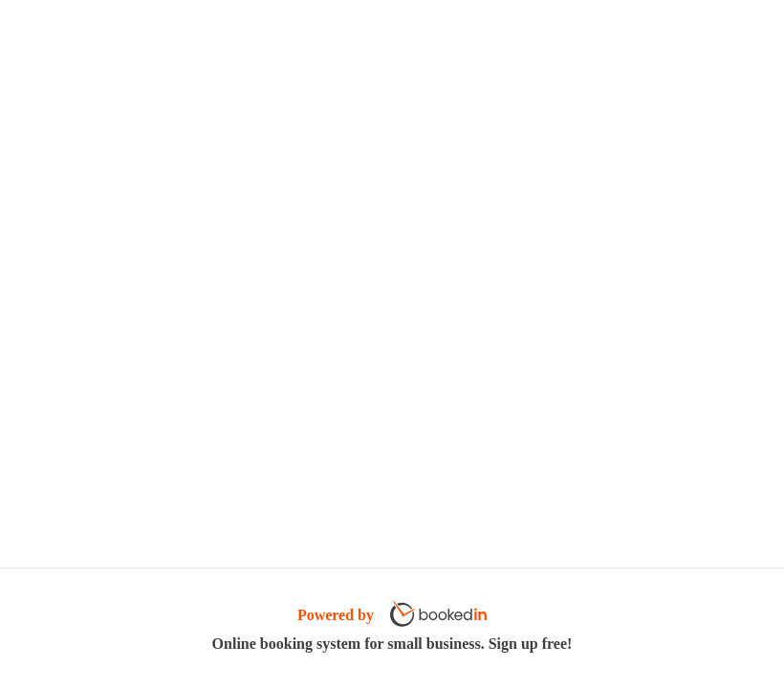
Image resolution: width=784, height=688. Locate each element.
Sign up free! (531, 644)
